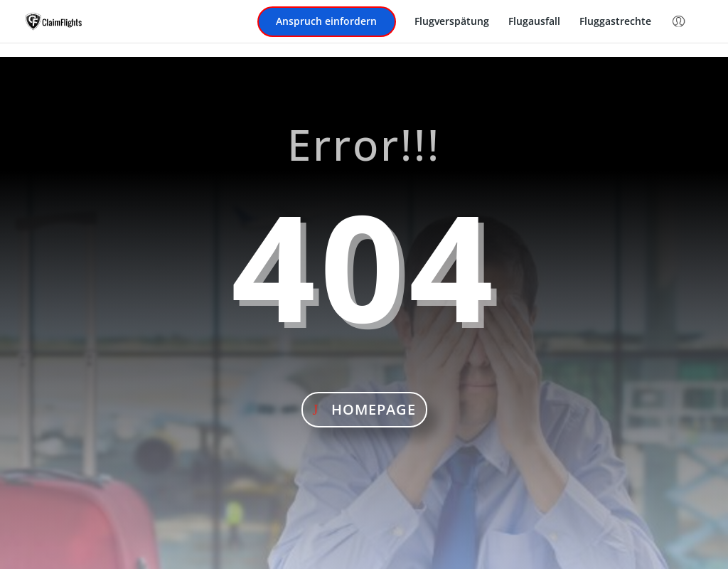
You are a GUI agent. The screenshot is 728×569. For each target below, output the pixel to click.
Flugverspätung (452, 22)
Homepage (374, 409)
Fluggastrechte (615, 22)
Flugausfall (534, 22)
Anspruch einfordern (326, 22)
